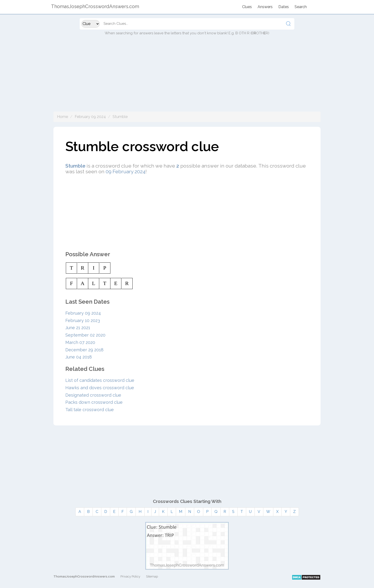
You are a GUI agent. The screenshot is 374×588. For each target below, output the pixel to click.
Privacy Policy (130, 576)
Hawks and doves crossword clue (100, 388)
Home (62, 117)
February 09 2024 (90, 117)
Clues (247, 7)
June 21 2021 (78, 328)
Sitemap (152, 576)
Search (301, 7)
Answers (265, 7)
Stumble (120, 117)
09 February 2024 (126, 171)
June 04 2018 (79, 357)
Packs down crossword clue (94, 402)
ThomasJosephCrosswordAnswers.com (84, 576)
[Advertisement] (187, 78)
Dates (284, 7)
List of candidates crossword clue (100, 380)
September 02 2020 (85, 335)
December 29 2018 (84, 350)
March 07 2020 (80, 342)
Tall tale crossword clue (90, 410)
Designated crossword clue (93, 395)
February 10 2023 (83, 320)
